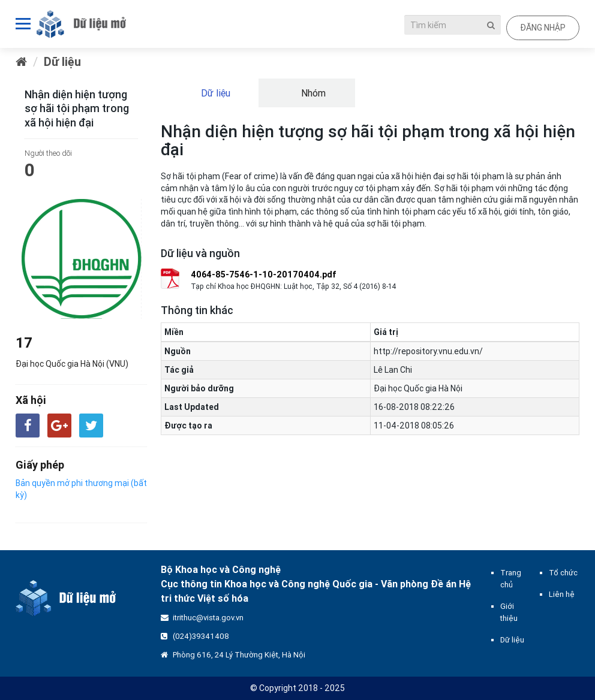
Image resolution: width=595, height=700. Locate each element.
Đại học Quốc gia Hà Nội (418, 388)
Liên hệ (562, 594)
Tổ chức (563, 573)
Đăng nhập (543, 28)
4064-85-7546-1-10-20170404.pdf (264, 274)
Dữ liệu (62, 61)
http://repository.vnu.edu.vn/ (428, 351)
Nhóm (312, 93)
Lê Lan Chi (393, 370)
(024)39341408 (201, 636)
